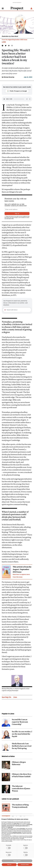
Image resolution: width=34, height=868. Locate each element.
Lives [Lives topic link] (15, 697)
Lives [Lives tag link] (4, 42)
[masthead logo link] (17, 8)
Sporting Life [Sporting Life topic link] (6, 697)
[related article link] (17, 723)
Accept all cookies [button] (25, 865)
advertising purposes (17, 832)
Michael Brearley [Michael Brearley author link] (9, 77)
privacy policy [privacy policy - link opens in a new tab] (16, 823)
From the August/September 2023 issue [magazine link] (15, 40)
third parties (23, 828)
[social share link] (12, 46)
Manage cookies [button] (17, 861)
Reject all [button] (9, 865)
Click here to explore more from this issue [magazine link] (21, 576)
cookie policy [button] (10, 827)
